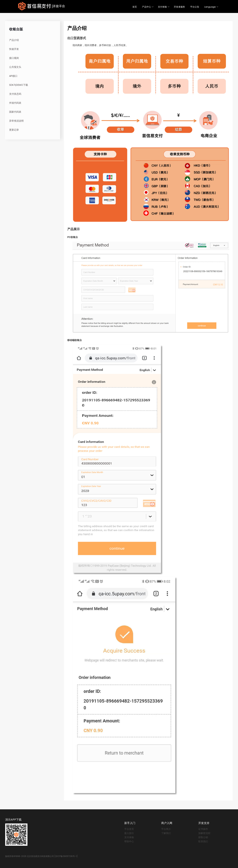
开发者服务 (179, 7)
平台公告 (195, 7)
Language (210, 7)
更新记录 (14, 130)
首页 (135, 7)
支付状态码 (15, 94)
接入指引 (129, 833)
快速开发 (14, 49)
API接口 (13, 76)
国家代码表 (15, 112)
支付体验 (162, 7)
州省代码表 (15, 103)
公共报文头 (15, 67)
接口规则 (14, 58)
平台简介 (166, 829)
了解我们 (166, 833)
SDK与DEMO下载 (19, 85)
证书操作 (203, 829)
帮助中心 (129, 841)
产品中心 (147, 7)
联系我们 (203, 841)
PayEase (41, 6)
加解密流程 (204, 833)
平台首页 (129, 829)
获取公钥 (203, 837)
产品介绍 (14, 40)
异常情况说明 (16, 121)
